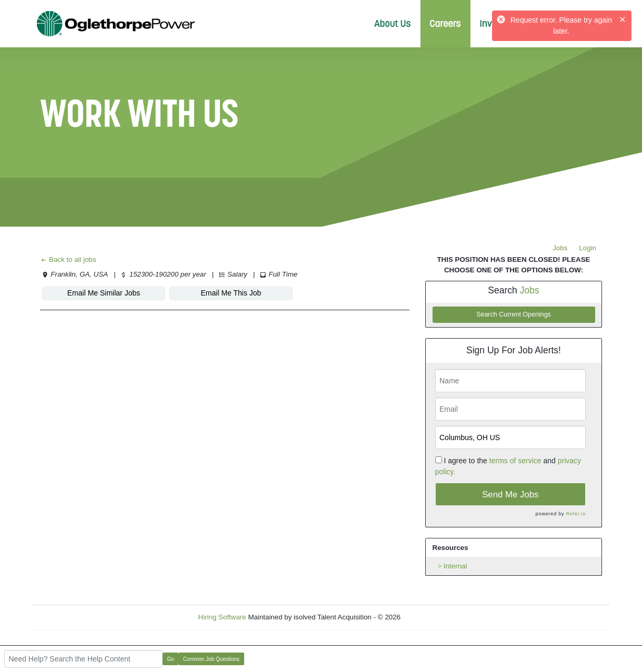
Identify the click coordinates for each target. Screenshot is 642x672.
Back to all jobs (68, 259)
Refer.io (576, 514)
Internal (455, 566)
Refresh (432, 617)
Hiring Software (222, 617)
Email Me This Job (231, 293)
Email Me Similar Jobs (104, 293)
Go (171, 659)
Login (588, 248)
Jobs (560, 248)
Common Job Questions (211, 659)
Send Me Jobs (510, 495)
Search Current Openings (514, 314)
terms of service (515, 461)
